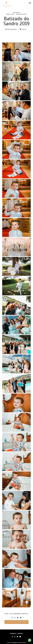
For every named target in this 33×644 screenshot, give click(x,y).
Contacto (20, 634)
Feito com (17, 643)
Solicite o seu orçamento (17, 622)
